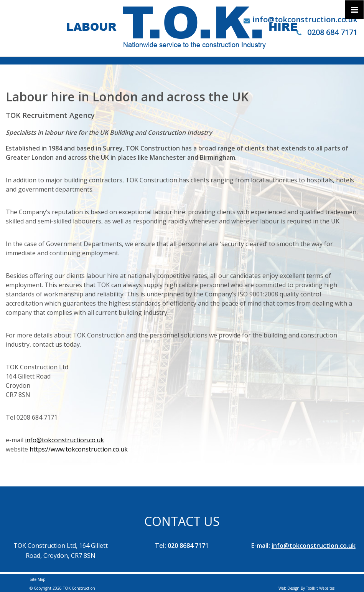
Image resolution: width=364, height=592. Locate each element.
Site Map (37, 579)
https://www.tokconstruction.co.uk (79, 449)
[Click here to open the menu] (354, 10)
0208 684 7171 (327, 32)
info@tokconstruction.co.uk (305, 19)
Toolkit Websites (320, 588)
